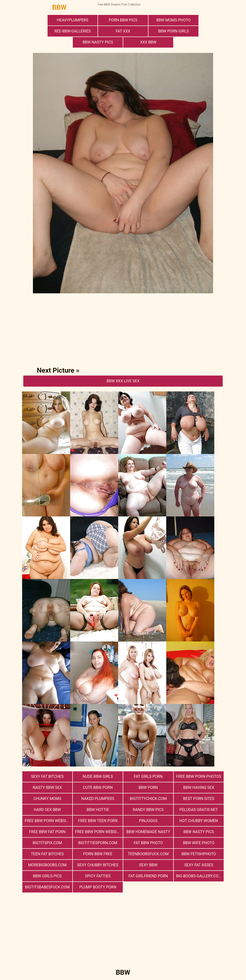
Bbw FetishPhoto (199, 854)
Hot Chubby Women (199, 821)
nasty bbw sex (47, 788)
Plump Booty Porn (98, 887)
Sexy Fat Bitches (47, 776)
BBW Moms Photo (173, 20)
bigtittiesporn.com (98, 843)
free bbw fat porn (47, 832)
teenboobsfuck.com (148, 854)
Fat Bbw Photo (148, 843)
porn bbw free (98, 854)
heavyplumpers (72, 20)
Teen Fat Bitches (47, 854)
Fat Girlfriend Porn (148, 876)
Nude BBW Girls (98, 776)
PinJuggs (148, 821)
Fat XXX (123, 31)
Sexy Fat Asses (199, 865)
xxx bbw (148, 42)
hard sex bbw (47, 810)
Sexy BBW (148, 865)
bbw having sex (199, 788)
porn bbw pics (123, 20)
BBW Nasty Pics (98, 42)
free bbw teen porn (98, 821)
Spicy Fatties (98, 876)
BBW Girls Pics (47, 876)
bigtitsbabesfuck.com (47, 887)
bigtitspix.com (47, 843)
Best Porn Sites (199, 799)
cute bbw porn (98, 788)
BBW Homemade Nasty (148, 832)
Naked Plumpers (98, 799)
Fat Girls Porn (148, 776)
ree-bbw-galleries (72, 31)
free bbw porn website (48, 821)
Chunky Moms (47, 799)
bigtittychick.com (148, 799)
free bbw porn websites (99, 832)
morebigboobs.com (47, 865)
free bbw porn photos (199, 776)
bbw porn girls (173, 31)
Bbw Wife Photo (199, 843)
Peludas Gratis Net (199, 810)
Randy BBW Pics (148, 810)
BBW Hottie (98, 810)
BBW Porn (148, 788)
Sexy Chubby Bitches (98, 865)
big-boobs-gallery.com (199, 876)
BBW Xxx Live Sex (123, 381)
